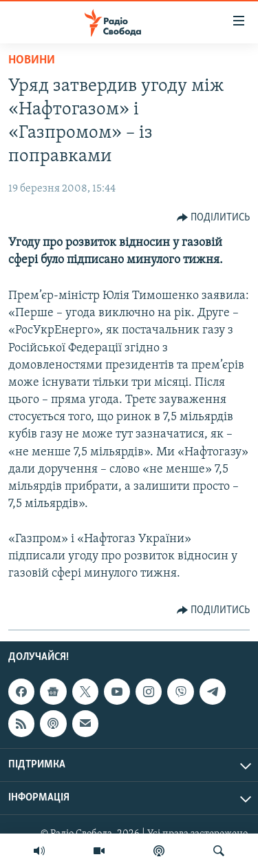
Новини (32, 60)
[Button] (214, 218)
